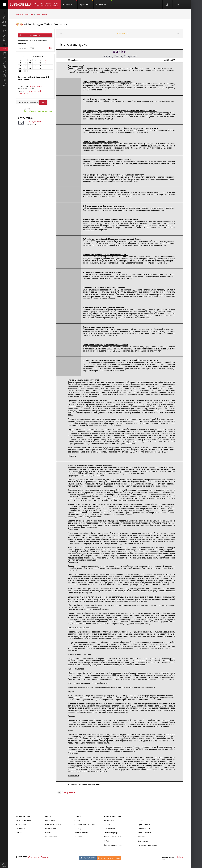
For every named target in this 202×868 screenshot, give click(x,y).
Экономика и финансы (113, 837)
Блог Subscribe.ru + (53, 824)
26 (40, 68)
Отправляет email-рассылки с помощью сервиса (46, 4)
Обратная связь (52, 837)
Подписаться (35, 35)
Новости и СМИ (144, 829)
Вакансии (49, 833)
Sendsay (78, 829)
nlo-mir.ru (72, 456)
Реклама (78, 820)
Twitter (90, 70)
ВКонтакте (81, 70)
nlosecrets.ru (74, 776)
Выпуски (70, 3)
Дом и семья (143, 841)
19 (40, 66)
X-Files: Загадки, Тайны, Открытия (45, 24)
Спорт (141, 820)
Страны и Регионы (146, 833)
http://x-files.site (36, 87)
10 (30, 63)
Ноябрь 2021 (39, 56)
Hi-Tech (107, 841)
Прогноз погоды (145, 824)
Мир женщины (110, 829)
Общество (142, 837)
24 (30, 68)
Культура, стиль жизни (25, 14)
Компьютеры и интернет (114, 845)
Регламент (20, 829)
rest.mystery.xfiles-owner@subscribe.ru (31, 92)
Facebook (72, 70)
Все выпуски (122, 33)
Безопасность (51, 829)
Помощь (20, 833)
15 (20, 66)
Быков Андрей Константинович (38, 111)
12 (40, 63)
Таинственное (42, 14)
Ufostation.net (139, 68)
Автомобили (109, 820)
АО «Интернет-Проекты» (39, 857)
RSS (51, 48)
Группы (87, 3)
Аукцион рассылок (82, 833)
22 (20, 68)
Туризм (107, 824)
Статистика (25, 118)
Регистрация (21, 824)
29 (20, 71)
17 (30, 66)
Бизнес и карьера (111, 833)
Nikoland (179, 857)
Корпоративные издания (85, 824)
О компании (50, 820)
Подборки (104, 3)
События (78, 837)
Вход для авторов (23, 820)
